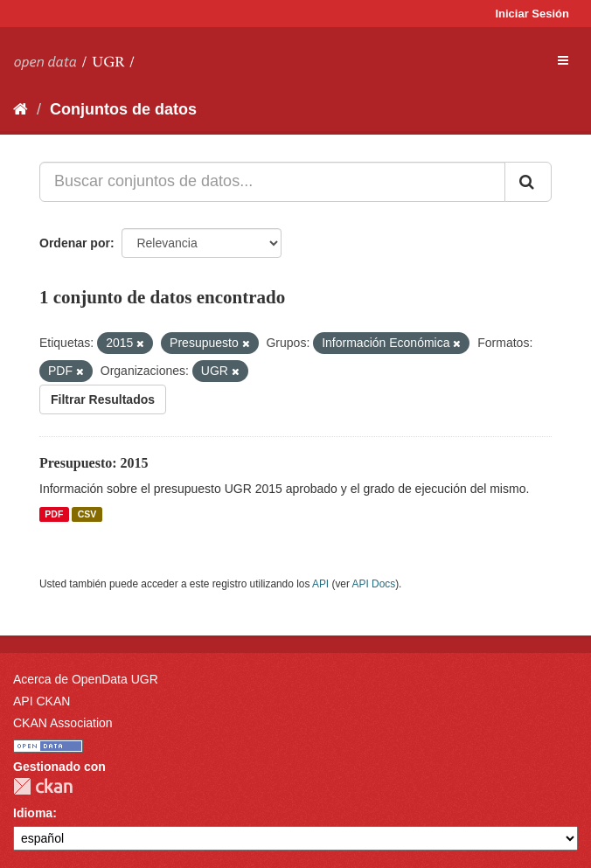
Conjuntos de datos (123, 109)
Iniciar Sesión (532, 14)
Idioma (33, 813)
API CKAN (42, 701)
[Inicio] (21, 109)
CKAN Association (63, 723)
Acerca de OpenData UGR (86, 679)
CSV (87, 514)
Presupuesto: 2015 (94, 463)
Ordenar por (75, 243)
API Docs (374, 584)
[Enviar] (528, 182)
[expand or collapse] (563, 60)
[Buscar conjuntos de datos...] (272, 182)
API (320, 584)
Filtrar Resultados (103, 399)
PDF (54, 514)
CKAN (43, 786)
